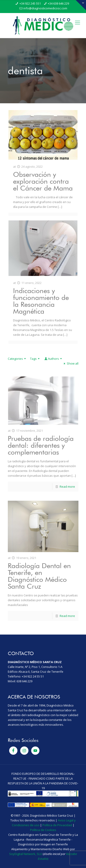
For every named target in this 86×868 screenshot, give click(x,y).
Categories (17, 359)
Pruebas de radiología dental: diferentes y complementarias (41, 445)
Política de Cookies (43, 830)
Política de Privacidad (57, 825)
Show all (70, 363)
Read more (67, 487)
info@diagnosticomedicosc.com (45, 8)
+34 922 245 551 (30, 3)
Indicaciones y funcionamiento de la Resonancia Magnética (41, 301)
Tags (35, 359)
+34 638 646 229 (58, 3)
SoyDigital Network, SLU (26, 854)
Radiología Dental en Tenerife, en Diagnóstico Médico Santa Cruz (39, 576)
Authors (53, 359)
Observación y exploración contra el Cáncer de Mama (43, 181)
